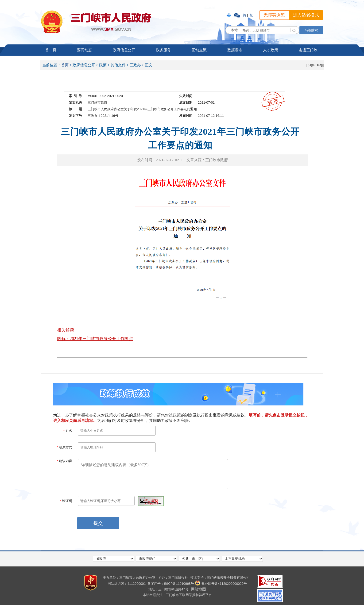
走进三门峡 (308, 50)
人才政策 (271, 50)
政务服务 (163, 50)
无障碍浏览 (274, 15)
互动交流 (199, 50)
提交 (98, 523)
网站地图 (198, 589)
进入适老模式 (306, 15)
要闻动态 (85, 50)
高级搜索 (311, 30)
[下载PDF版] (315, 65)
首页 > (66, 65)
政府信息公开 (124, 50)
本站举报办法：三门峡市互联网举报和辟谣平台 (177, 595)
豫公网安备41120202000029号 (221, 584)
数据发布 (235, 50)
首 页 (51, 50)
